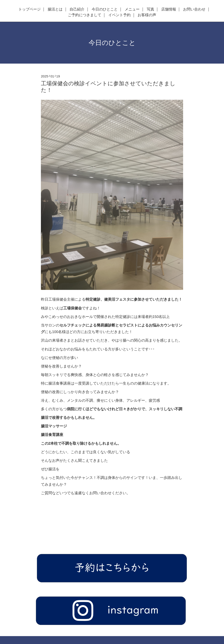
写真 (150, 9)
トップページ (30, 9)
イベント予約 (119, 15)
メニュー (132, 9)
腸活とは (55, 9)
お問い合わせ (194, 9)
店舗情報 (169, 9)
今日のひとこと (105, 9)
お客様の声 (147, 15)
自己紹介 (77, 9)
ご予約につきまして (85, 15)
